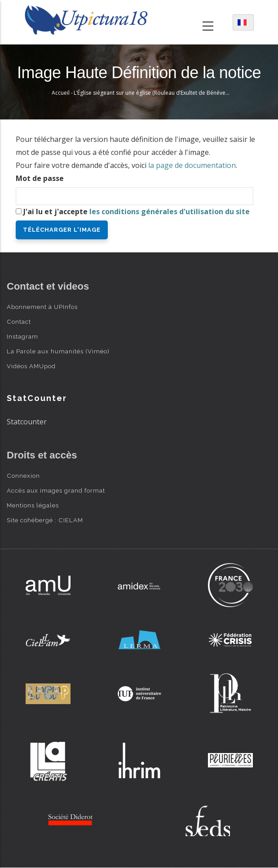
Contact (19, 322)
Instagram (22, 336)
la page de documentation (192, 165)
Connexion (23, 476)
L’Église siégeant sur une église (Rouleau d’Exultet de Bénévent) (153, 93)
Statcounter (27, 422)
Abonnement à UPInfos (42, 307)
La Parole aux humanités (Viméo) (58, 351)
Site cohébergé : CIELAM (45, 520)
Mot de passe (40, 178)
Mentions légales (33, 505)
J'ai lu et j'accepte (137, 211)
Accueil (61, 93)
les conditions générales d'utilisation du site (170, 211)
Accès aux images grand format (56, 490)
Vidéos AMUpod (31, 366)
